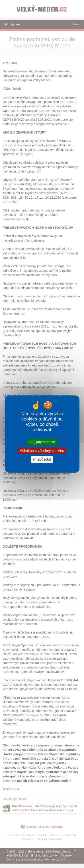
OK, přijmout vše (42, 442)
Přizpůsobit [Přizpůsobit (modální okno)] (42, 459)
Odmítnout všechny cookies (42, 451)
